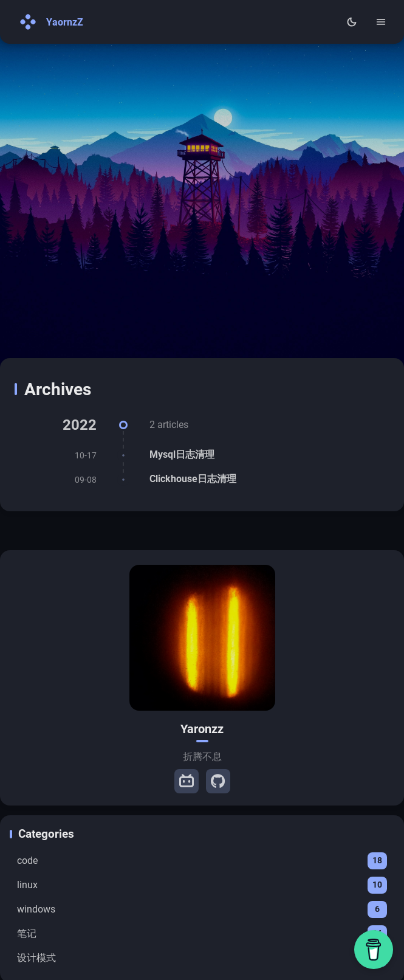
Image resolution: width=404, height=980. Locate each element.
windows (202, 909)
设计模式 (202, 958)
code (202, 861)
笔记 (202, 934)
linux (202, 885)
